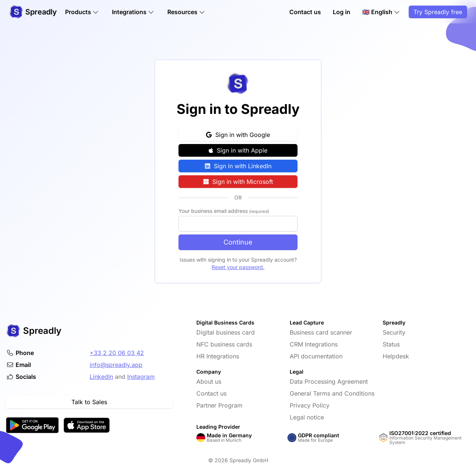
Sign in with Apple (238, 150)
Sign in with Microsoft (238, 182)
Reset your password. (238, 267)
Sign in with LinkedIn (238, 166)
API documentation (316, 356)
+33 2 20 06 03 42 (117, 353)
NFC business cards (224, 344)
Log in (342, 12)
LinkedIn (101, 377)
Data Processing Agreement (329, 381)
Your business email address (224, 211)
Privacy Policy (310, 405)
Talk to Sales (89, 402)
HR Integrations (218, 356)
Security (394, 332)
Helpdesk (396, 356)
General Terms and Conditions (332, 393)
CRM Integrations (314, 344)
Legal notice (307, 417)
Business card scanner (321, 332)
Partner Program (219, 405)
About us (209, 381)
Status (391, 344)
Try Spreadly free (438, 12)
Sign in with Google (238, 135)
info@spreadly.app (116, 365)
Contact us (305, 12)
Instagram (141, 377)
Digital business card (226, 332)
